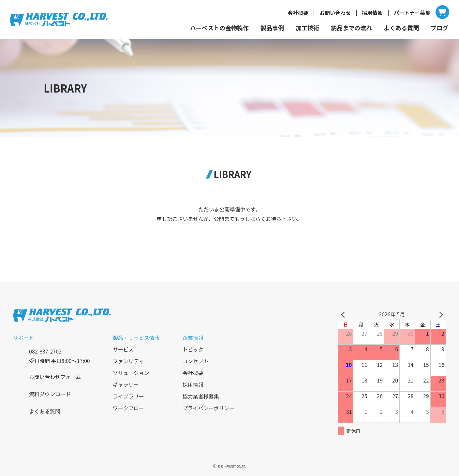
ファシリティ (128, 361)
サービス (123, 349)
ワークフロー (128, 408)
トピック (193, 349)
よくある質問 (401, 28)
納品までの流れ (351, 28)
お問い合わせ (335, 13)
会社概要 (298, 13)
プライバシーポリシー (209, 408)
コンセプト (196, 361)
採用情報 (372, 13)
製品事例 (272, 28)
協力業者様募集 (201, 396)
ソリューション (131, 373)
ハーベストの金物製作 (219, 28)
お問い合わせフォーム (55, 377)
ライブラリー (128, 396)
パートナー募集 (412, 13)
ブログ (439, 28)
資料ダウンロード (50, 394)
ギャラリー (126, 384)
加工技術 (307, 28)
